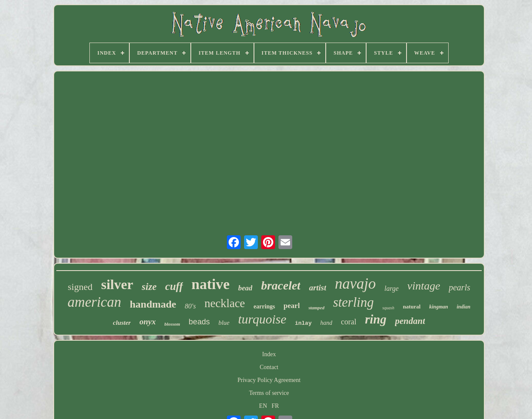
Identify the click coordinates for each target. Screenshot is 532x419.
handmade (153, 304)
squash (388, 308)
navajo (355, 284)
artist (318, 288)
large (392, 288)
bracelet (281, 285)
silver (117, 284)
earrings (264, 307)
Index (269, 354)
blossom (172, 324)
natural (411, 307)
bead (245, 288)
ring (376, 319)
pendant (410, 321)
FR (275, 406)
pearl (292, 306)
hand (326, 323)
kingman (439, 307)
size (149, 287)
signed (80, 287)
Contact (269, 367)
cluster (122, 323)
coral (349, 322)
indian (464, 307)
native (211, 284)
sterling (353, 302)
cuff (174, 286)
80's (190, 306)
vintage (424, 286)
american (94, 302)
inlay (303, 323)
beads (199, 322)
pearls (459, 287)
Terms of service (269, 393)
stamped (316, 308)
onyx (147, 322)
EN (263, 406)
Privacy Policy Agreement (269, 380)
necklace (225, 303)
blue (224, 323)
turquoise (262, 319)
